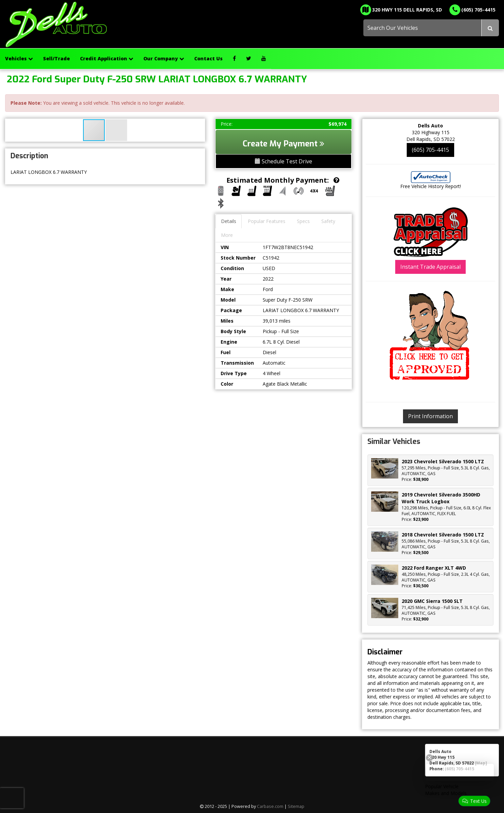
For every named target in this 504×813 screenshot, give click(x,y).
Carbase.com (270, 806)
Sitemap (296, 806)
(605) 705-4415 (430, 150)
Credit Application (107, 58)
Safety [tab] (328, 221)
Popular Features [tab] (267, 221)
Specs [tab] (303, 221)
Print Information (430, 416)
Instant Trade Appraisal (430, 267)
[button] (116, 130)
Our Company (164, 58)
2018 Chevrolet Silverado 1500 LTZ (443, 535)
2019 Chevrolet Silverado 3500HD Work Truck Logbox (441, 498)
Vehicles (19, 58)
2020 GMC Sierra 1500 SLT (432, 601)
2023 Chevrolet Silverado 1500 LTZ (443, 461)
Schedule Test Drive (284, 161)
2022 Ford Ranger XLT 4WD (434, 568)
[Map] (481, 763)
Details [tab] (229, 221)
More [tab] (227, 235)
